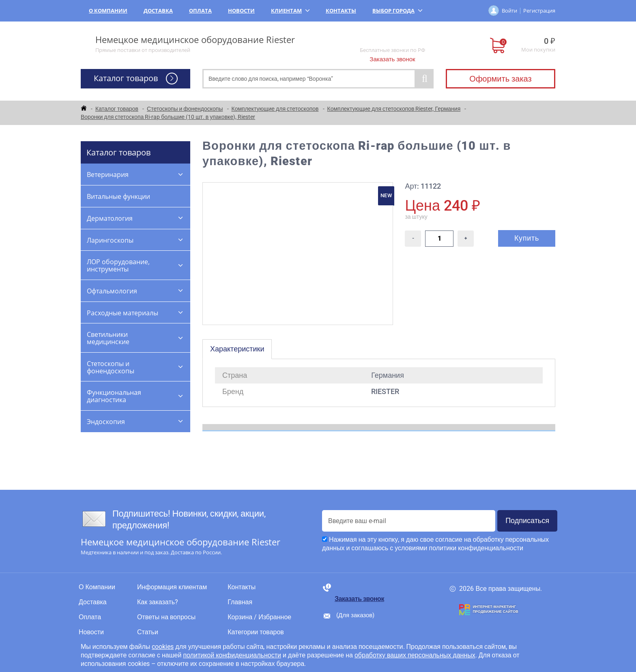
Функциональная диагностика (114, 396)
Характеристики (237, 349)
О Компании (108, 11)
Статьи (148, 632)
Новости (241, 11)
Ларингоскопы (110, 240)
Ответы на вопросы (166, 617)
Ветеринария (108, 174)
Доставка (158, 11)
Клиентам (290, 11)
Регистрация (539, 11)
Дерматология (110, 218)
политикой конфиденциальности (232, 655)
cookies (163, 647)
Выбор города (397, 11)
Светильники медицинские (108, 338)
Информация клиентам (172, 587)
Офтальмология (112, 291)
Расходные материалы (122, 313)
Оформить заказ (500, 79)
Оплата (200, 11)
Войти (509, 11)
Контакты (341, 11)
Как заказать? (158, 602)
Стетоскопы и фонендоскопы (111, 367)
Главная (240, 602)
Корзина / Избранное (259, 617)
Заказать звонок (392, 59)
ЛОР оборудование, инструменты (118, 265)
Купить (527, 238)
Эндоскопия (106, 422)
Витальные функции (118, 196)
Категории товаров (256, 632)
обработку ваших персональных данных (415, 655)
